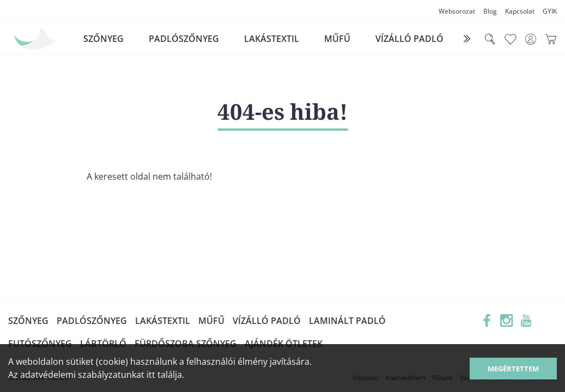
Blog (490, 11)
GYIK (550, 11)
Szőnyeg (104, 39)
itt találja (164, 375)
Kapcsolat (520, 11)
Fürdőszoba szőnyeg (186, 344)
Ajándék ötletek (284, 344)
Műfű (337, 39)
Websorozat (457, 11)
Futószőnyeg (40, 344)
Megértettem (513, 369)
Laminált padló (347, 321)
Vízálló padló (409, 39)
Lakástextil (272, 39)
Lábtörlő (103, 344)
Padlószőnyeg (184, 39)
